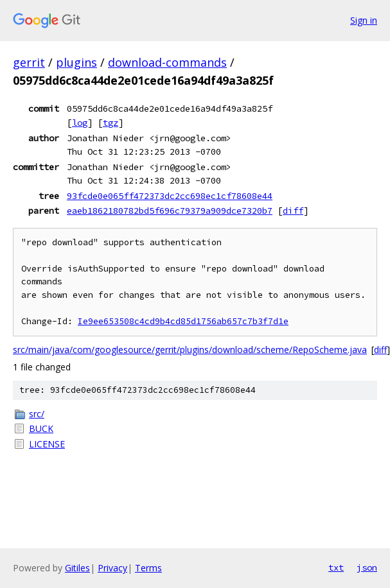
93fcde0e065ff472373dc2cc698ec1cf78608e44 (170, 196)
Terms (148, 568)
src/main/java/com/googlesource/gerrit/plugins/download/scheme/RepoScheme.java (190, 350)
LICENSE (47, 444)
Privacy (112, 568)
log (80, 123)
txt (336, 567)
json (367, 567)
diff (293, 211)
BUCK (41, 428)
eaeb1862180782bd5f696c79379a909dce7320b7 (170, 211)
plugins (76, 62)
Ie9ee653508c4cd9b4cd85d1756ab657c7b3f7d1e (183, 321)
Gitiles (77, 568)
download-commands (167, 62)
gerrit (29, 62)
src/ (37, 414)
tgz (111, 123)
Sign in (364, 20)
